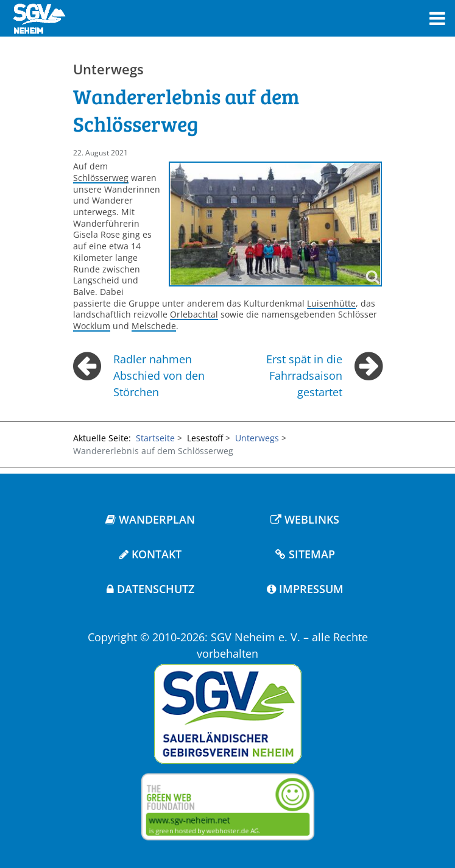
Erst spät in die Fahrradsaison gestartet (304, 375)
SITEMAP (305, 554)
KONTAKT (150, 554)
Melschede (154, 326)
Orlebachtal (194, 314)
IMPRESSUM (305, 589)
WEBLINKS (305, 519)
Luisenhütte (331, 303)
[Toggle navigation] (437, 19)
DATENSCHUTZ (150, 589)
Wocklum (92, 326)
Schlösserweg (101, 178)
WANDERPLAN (150, 519)
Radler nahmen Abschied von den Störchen (159, 375)
